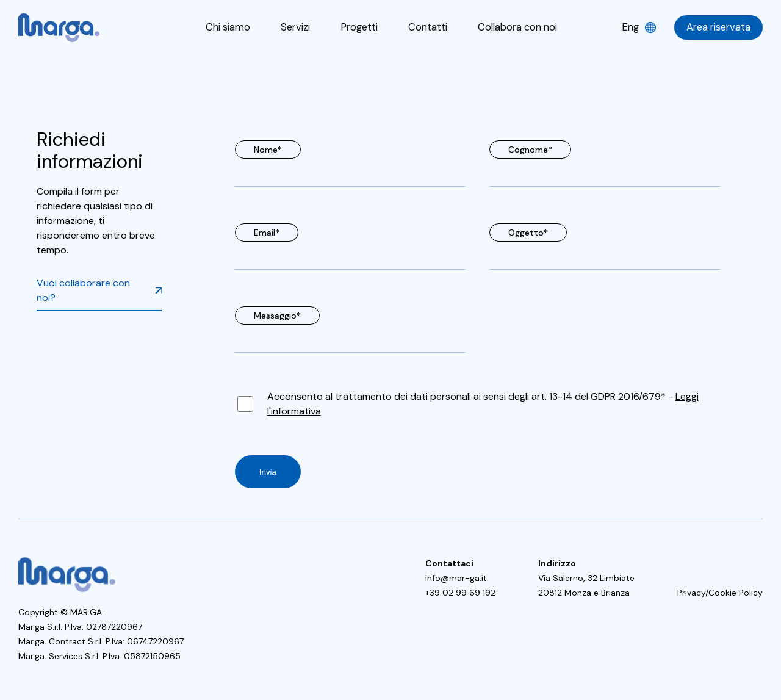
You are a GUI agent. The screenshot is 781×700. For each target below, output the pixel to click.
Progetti (359, 27)
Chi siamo (230, 27)
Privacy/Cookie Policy (720, 593)
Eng (631, 27)
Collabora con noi (516, 27)
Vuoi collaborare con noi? (83, 290)
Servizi (296, 27)
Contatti (427, 27)
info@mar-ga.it (456, 578)
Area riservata (719, 27)
